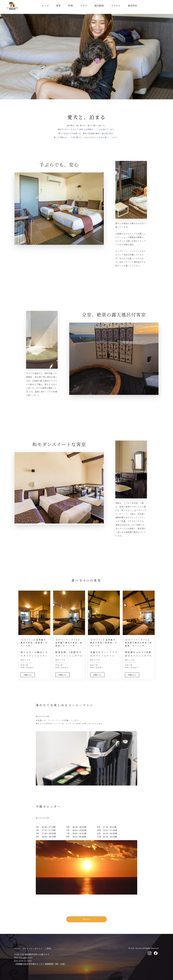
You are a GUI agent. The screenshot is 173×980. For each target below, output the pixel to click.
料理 (70, 6)
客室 (58, 6)
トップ (45, 6)
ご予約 (48, 948)
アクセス (116, 6)
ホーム (17, 948)
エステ (84, 6)
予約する (86, 919)
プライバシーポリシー (32, 948)
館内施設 (99, 6)
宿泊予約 (132, 6)
